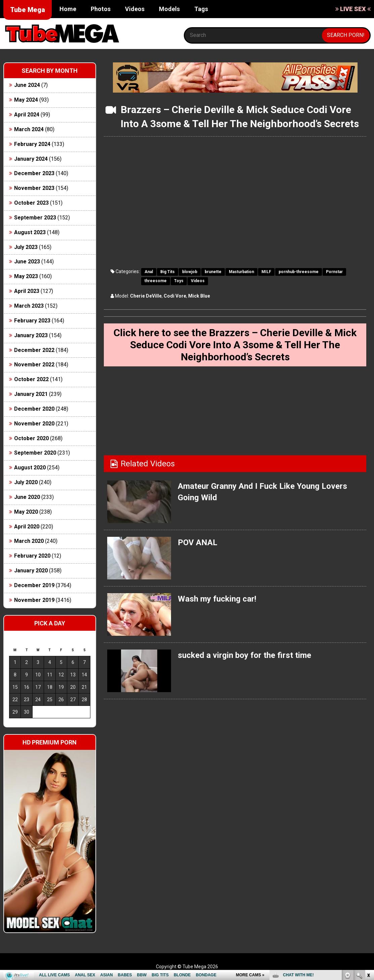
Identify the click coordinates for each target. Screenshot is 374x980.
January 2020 (31, 571)
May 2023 (26, 276)
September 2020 (35, 453)
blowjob (190, 272)
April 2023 (27, 291)
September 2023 (35, 218)
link (368, 875)
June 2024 (27, 85)
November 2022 (34, 365)
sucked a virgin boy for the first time (244, 655)
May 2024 (26, 100)
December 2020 (34, 409)
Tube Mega (28, 10)
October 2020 (31, 438)
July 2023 (26, 247)
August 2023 (30, 232)
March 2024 (29, 129)
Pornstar (334, 272)
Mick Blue (199, 296)
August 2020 (30, 468)
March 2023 (29, 306)
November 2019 (34, 600)
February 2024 (32, 144)
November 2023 (34, 188)
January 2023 (31, 335)
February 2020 (32, 556)
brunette (213, 272)
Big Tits (168, 272)
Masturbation (241, 272)
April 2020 (27, 527)
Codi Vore (175, 296)
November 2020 (34, 424)
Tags (201, 9)
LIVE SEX (353, 9)
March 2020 (29, 541)
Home (68, 9)
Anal (149, 272)
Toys (179, 281)
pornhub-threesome (299, 272)
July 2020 (26, 482)
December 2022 (34, 350)
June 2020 (27, 497)
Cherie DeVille (146, 296)
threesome (156, 281)
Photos (101, 9)
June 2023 (27, 262)
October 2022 (31, 379)
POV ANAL (198, 543)
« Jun (14, 724)
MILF (266, 272)
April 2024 (27, 115)
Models (169, 9)
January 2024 (31, 159)
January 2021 (31, 394)
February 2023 (32, 321)
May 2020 (26, 512)
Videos (135, 9)
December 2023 (34, 173)
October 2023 (31, 203)
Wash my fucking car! (217, 599)
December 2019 (34, 585)
